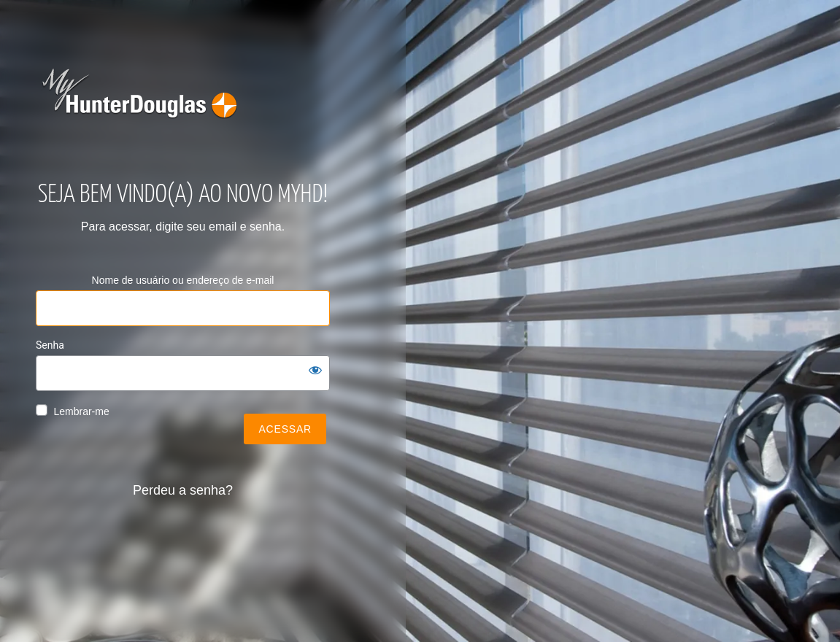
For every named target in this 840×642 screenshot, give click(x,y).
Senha (50, 345)
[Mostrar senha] (315, 370)
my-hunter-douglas (142, 102)
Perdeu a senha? (183, 490)
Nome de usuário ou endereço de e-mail (183, 280)
